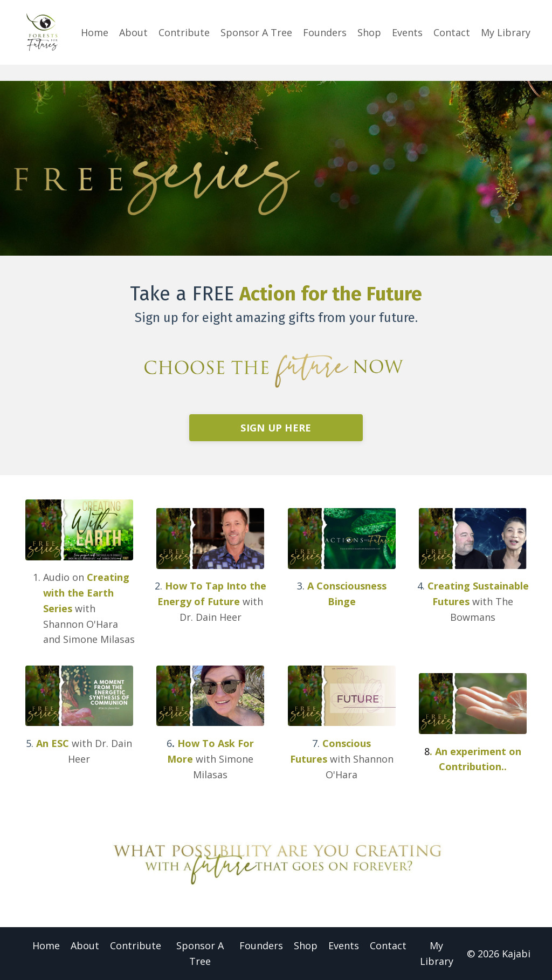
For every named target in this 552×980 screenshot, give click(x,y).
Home (95, 32)
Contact (452, 32)
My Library (506, 32)
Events (407, 32)
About (133, 32)
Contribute (184, 32)
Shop (369, 32)
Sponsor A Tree (256, 32)
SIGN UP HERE (276, 428)
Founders (325, 32)
